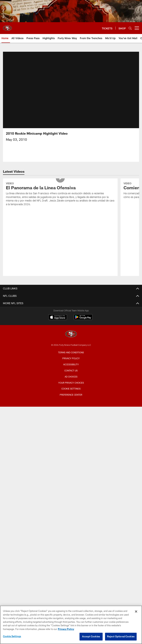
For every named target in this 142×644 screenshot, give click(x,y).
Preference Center (71, 395)
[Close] (136, 611)
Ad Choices (71, 377)
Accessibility (71, 364)
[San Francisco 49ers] (71, 334)
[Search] (130, 28)
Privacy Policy (71, 358)
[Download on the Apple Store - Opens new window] (58, 317)
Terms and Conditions (71, 352)
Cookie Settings (71, 389)
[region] (71, 625)
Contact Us (71, 370)
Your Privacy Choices (71, 383)
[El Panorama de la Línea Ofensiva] (60, 194)
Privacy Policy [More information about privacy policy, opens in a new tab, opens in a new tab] (66, 629)
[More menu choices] (137, 28)
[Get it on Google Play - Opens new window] (83, 319)
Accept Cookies (91, 636)
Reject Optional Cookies (121, 636)
